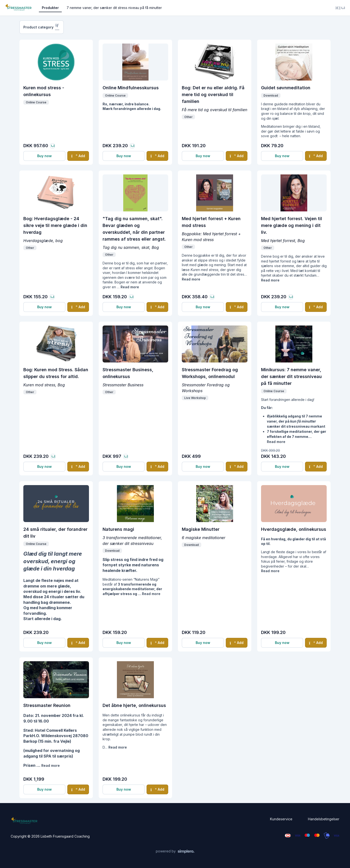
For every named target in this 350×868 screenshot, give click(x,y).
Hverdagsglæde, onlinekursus (294, 529)
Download (271, 95)
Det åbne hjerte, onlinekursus (134, 705)
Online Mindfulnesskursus (131, 88)
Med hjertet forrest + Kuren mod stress (211, 222)
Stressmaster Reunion (47, 705)
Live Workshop (195, 398)
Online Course (36, 102)
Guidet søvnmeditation (286, 88)
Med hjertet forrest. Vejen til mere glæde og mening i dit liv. (292, 225)
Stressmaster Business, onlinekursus (128, 373)
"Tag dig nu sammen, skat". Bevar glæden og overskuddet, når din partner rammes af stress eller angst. (134, 229)
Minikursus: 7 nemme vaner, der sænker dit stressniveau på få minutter (291, 376)
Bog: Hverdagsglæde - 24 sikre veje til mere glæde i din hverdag (55, 225)
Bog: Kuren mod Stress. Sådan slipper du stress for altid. (56, 373)
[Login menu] (340, 8)
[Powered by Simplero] (175, 851)
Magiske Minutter (201, 529)
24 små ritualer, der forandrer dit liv (55, 533)
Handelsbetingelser (324, 819)
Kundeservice (281, 819)
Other (188, 117)
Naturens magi (118, 529)
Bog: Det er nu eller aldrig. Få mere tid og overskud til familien (213, 95)
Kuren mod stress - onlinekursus (44, 91)
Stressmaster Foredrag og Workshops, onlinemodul (210, 373)
